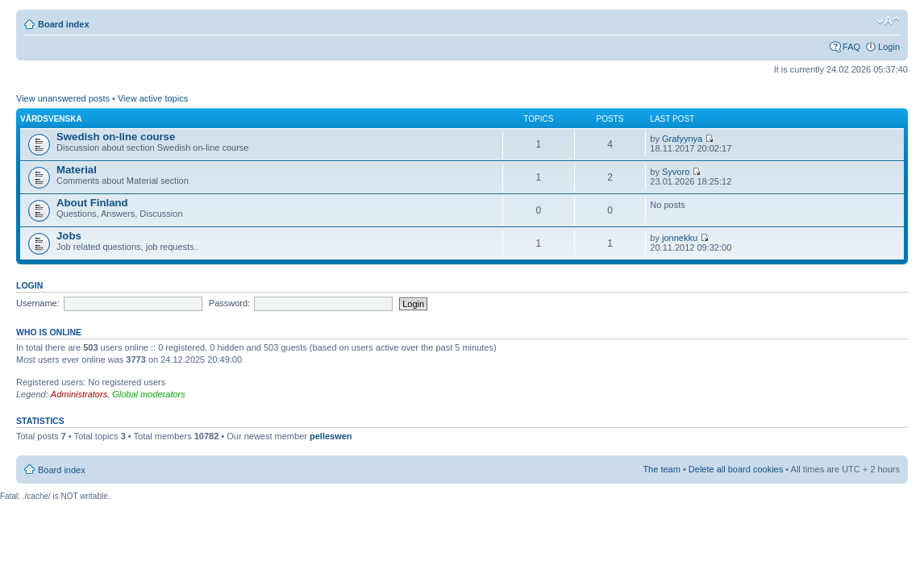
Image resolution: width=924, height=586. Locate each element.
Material (77, 170)
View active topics (153, 98)
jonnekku (680, 238)
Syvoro (676, 172)
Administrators (79, 394)
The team (661, 469)
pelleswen (331, 436)
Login (889, 47)
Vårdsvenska (51, 119)
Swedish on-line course (116, 137)
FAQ (851, 47)
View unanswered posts (63, 98)
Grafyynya (682, 139)
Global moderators (149, 394)
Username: (38, 303)
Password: (229, 303)
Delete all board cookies (736, 469)
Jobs (69, 236)
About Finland (92, 203)
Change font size (888, 21)
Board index (64, 24)
